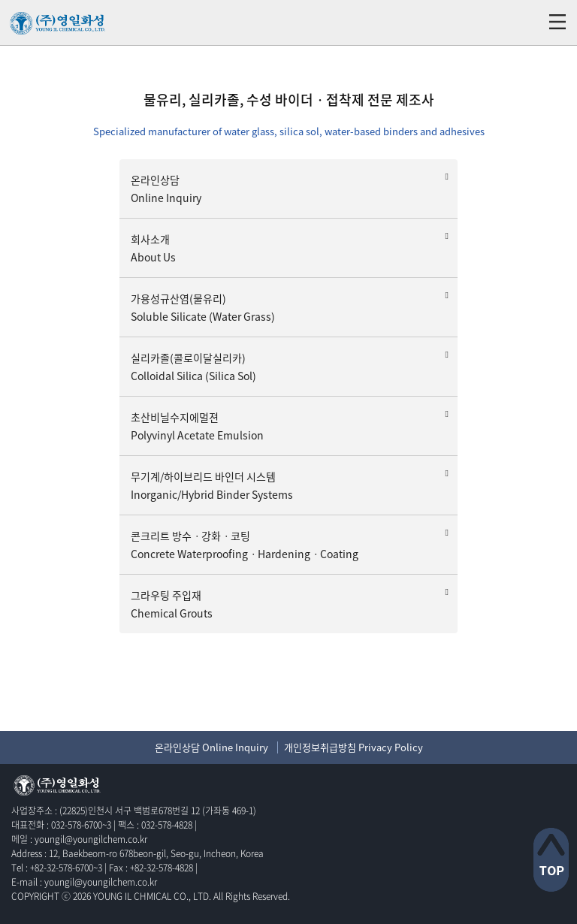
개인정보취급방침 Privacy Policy (353, 747)
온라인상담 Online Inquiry (211, 747)
